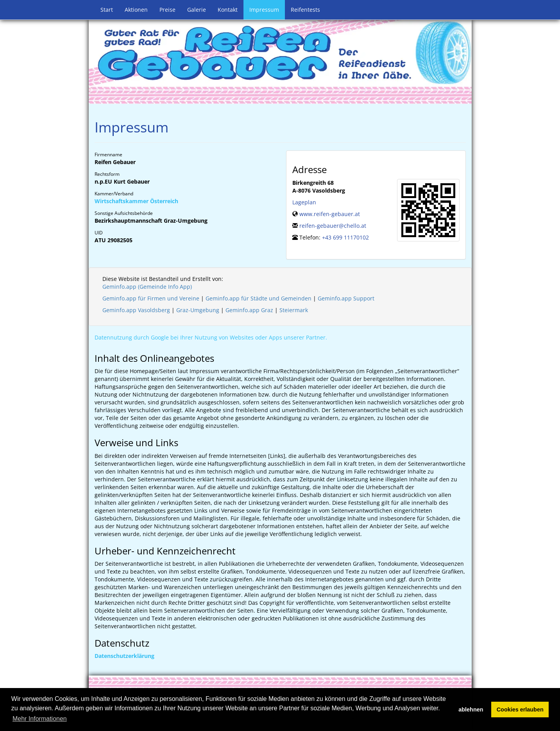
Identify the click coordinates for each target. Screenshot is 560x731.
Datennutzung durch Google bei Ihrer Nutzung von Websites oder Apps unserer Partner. (211, 337)
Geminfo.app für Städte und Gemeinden (259, 298)
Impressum (264, 10)
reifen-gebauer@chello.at (333, 226)
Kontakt (228, 10)
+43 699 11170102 (345, 237)
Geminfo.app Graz (249, 310)
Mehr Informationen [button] (40, 719)
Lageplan (304, 202)
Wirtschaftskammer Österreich (136, 201)
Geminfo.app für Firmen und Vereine (151, 298)
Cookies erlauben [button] (520, 710)
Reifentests (305, 10)
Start (107, 10)
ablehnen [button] (471, 710)
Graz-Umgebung (198, 310)
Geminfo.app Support (346, 298)
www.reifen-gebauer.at (330, 214)
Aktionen (136, 10)
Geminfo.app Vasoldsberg (136, 310)
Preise (167, 10)
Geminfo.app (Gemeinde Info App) (147, 287)
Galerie (197, 10)
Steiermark (294, 310)
